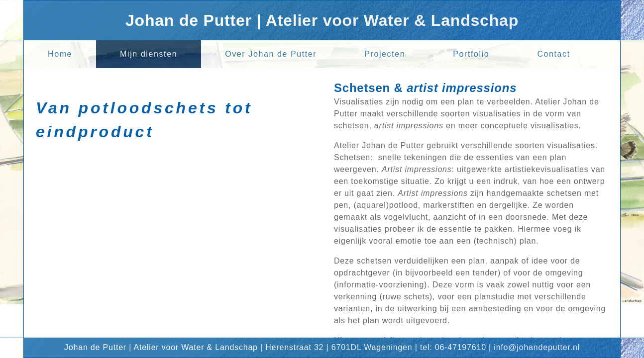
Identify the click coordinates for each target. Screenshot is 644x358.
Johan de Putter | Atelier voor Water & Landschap (322, 20)
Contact (553, 54)
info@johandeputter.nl (537, 347)
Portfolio (471, 54)
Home (60, 54)
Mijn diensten (149, 54)
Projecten (385, 54)
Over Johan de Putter (271, 54)
